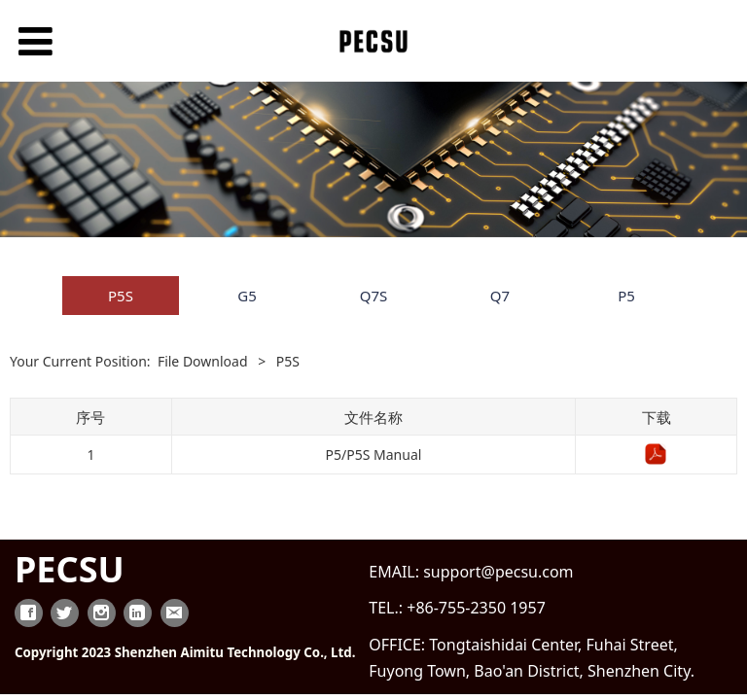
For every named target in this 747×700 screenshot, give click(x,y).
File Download (203, 361)
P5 (626, 296)
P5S (121, 296)
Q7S (374, 296)
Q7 (500, 296)
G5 (247, 296)
